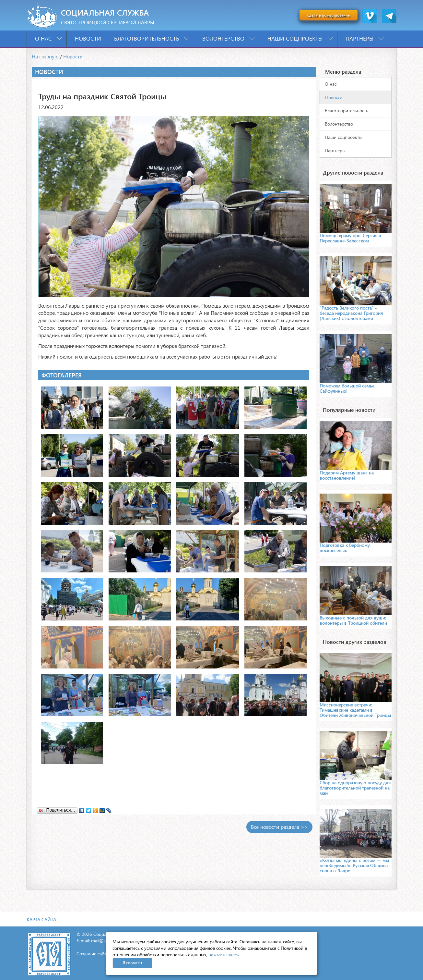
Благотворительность (152, 38)
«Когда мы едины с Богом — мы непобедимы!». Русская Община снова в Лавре (354, 865)
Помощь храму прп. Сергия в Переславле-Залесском (350, 238)
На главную (45, 56)
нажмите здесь (224, 955)
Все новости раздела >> (279, 827)
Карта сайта (41, 919)
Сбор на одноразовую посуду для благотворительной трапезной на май (355, 788)
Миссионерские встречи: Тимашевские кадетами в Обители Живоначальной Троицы (355, 710)
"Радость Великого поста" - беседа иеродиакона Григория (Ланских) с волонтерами (351, 313)
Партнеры (364, 38)
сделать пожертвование (329, 15)
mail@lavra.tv (104, 941)
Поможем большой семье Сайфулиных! (347, 388)
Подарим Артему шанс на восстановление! (347, 475)
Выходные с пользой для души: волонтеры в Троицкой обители (353, 620)
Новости (88, 38)
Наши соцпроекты (300, 38)
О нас (48, 38)
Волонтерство (228, 38)
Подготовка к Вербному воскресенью (345, 548)
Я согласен (132, 963)
